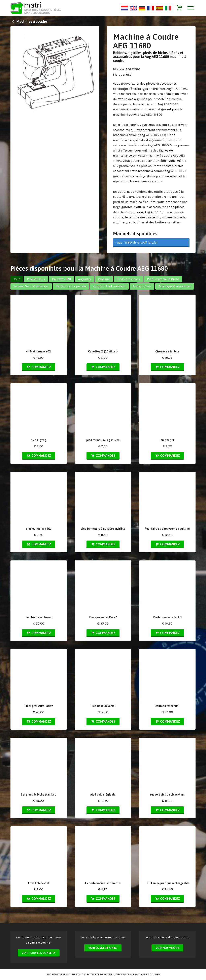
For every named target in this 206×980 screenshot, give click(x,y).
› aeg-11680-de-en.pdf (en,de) (136, 242)
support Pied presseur (109, 286)
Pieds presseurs (128, 279)
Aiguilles (85, 279)
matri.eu (109, 974)
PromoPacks (36, 279)
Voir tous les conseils (39, 953)
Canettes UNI (62, 279)
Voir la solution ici (103, 948)
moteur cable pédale (71, 286)
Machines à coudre (29, 22)
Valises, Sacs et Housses (31, 286)
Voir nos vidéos (167, 948)
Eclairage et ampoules (175, 286)
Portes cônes (142, 286)
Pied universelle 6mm (163, 279)
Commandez (39, 367)
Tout (17, 279)
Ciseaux (104, 279)
